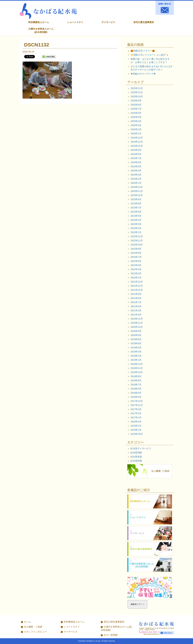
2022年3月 (136, 273)
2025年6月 (136, 113)
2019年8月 (136, 339)
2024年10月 (137, 146)
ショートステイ (75, 22)
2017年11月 (137, 405)
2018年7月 (136, 385)
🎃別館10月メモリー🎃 (143, 51)
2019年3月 (136, 352)
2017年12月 (137, 401)
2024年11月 (137, 142)
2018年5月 (136, 393)
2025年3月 (136, 125)
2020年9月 (136, 331)
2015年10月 (137, 434)
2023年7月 (136, 208)
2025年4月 (136, 121)
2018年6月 (136, 389)
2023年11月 (137, 191)
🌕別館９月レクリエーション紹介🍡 (149, 55)
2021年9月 (136, 294)
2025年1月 (136, 134)
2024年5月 (136, 166)
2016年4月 (136, 422)
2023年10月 (137, 195)
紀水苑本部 (136, 457)
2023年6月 (136, 212)
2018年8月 (136, 380)
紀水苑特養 (136, 461)
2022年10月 (137, 245)
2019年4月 (136, 348)
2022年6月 (136, 261)
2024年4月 (136, 171)
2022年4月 (136, 269)
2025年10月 (137, 96)
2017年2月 (136, 413)
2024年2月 (136, 179)
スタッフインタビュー (35, 632)
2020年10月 (137, 327)
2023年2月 (136, 228)
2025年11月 (137, 92)
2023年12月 (137, 187)
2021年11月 (137, 286)
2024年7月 (136, 158)
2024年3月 (136, 175)
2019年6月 (136, 343)
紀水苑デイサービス (141, 448)
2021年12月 (137, 282)
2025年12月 (137, 88)
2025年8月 (136, 105)
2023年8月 (136, 203)
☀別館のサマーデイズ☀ (143, 74)
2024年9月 (136, 150)
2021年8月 (136, 298)
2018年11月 (137, 368)
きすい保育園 (111, 635)
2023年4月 (136, 220)
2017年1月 (136, 417)
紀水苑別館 (136, 453)
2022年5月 (136, 265)
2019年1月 (136, 360)
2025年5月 (136, 117)
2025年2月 (136, 129)
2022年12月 (137, 236)
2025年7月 (136, 109)
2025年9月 (136, 101)
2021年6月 (136, 306)
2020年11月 (137, 323)
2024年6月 (136, 162)
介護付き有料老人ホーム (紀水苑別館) (41, 30)
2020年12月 (137, 319)
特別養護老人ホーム (39, 22)
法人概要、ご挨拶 (33, 627)
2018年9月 (136, 376)
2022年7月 (136, 257)
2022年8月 (136, 253)
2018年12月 (137, 364)
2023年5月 (136, 216)
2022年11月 (137, 241)
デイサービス (108, 22)
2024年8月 (136, 154)
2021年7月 (136, 302)
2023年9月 (136, 199)
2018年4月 (136, 397)
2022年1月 (136, 278)
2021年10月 (137, 290)
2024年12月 (137, 138)
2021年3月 (136, 310)
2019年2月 (136, 356)
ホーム (27, 622)
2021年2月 (136, 315)
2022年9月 (136, 249)
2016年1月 (136, 430)
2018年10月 (137, 372)
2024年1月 (136, 183)
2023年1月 (136, 232)
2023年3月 (136, 224)
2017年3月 (136, 409)
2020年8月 (136, 335)
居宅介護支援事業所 (144, 22)
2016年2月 (136, 426)
